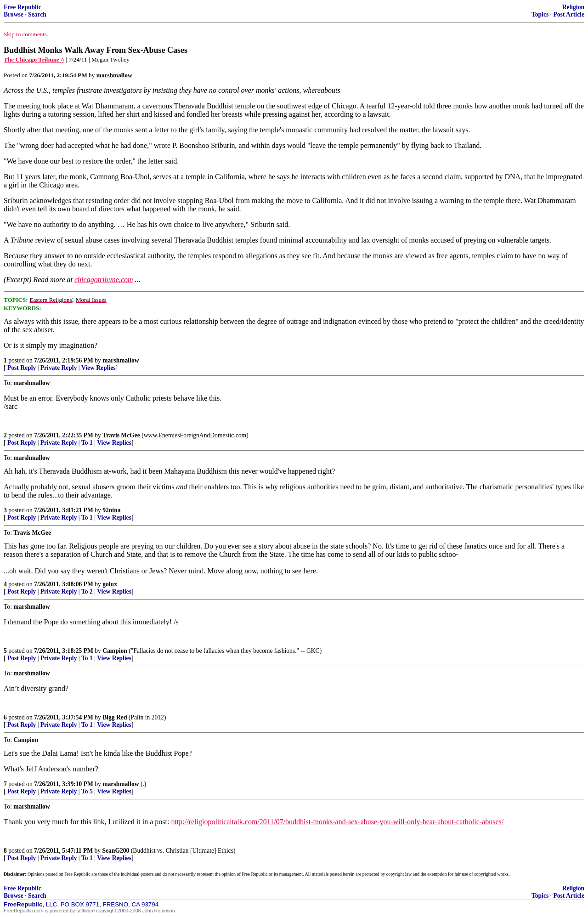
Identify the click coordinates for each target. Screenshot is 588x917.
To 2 (87, 592)
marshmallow (121, 360)
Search (37, 14)
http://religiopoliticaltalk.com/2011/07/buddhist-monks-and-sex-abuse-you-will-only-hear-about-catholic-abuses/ (337, 822)
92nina (111, 510)
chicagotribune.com (104, 280)
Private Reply (59, 368)
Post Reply (22, 368)
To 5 (87, 791)
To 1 (87, 443)
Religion (573, 7)
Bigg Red (115, 717)
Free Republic (23, 7)
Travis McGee (121, 435)
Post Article (569, 14)
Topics (540, 14)
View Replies (99, 368)
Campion (115, 651)
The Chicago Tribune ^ (34, 59)
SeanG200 (116, 851)
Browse (14, 14)
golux (110, 584)
